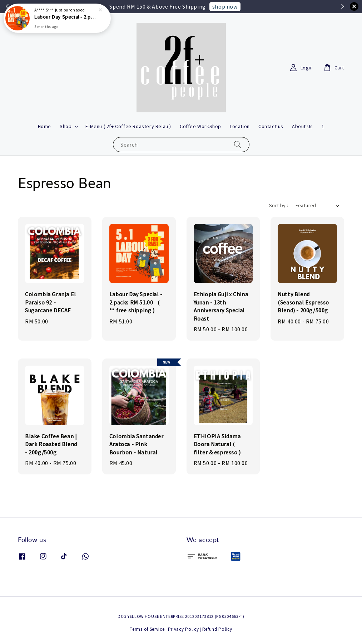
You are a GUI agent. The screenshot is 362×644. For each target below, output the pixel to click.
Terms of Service (147, 629)
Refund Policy (217, 629)
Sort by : (279, 205)
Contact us (271, 126)
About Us (303, 126)
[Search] (238, 144)
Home (44, 126)
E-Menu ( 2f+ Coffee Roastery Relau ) (128, 126)
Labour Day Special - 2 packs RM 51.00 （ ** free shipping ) (66, 15)
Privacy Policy (184, 629)
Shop (66, 126)
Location (240, 126)
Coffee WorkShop (200, 126)
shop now (225, 6)
